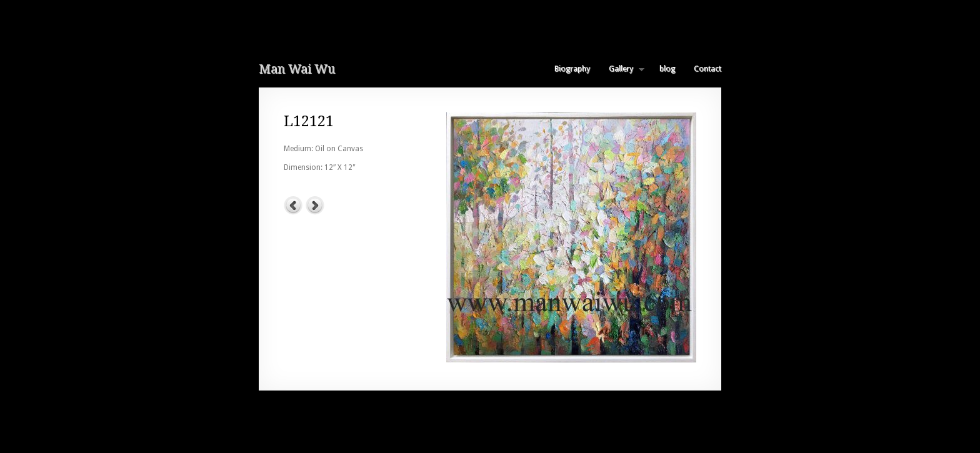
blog (667, 69)
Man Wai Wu (297, 69)
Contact (707, 69)
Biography (572, 69)
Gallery (622, 69)
